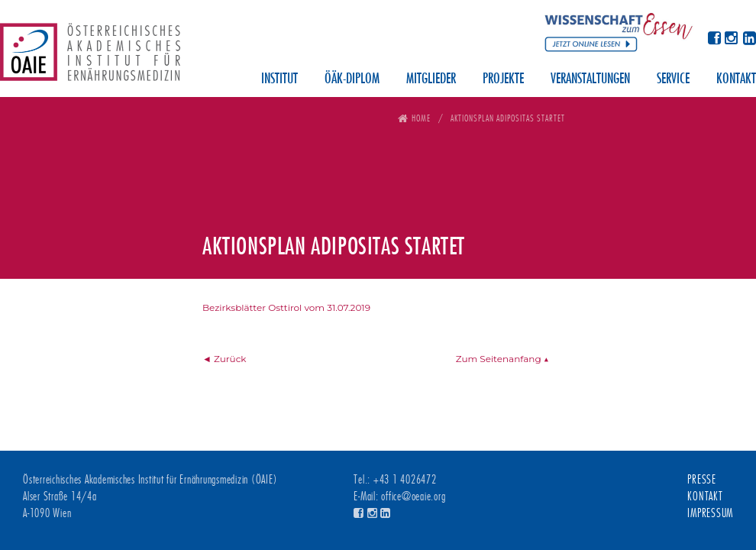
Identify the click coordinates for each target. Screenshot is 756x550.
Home (421, 118)
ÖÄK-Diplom (352, 79)
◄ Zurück (225, 359)
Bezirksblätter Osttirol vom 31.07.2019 (286, 307)
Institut (279, 79)
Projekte (503, 79)
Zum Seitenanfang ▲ (502, 359)
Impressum (710, 513)
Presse (702, 480)
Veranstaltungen (590, 79)
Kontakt (736, 79)
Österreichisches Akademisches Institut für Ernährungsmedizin (90, 57)
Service (673, 79)
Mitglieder (431, 79)
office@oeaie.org (413, 497)
